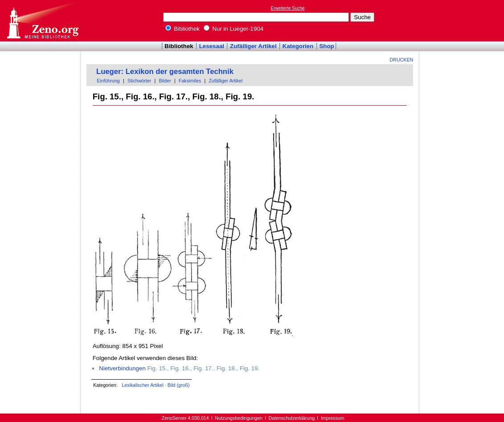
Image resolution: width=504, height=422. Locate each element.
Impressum (333, 418)
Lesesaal (212, 46)
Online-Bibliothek (42, 21)
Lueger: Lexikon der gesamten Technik (165, 72)
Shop (326, 46)
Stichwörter (139, 81)
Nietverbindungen (122, 368)
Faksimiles (190, 81)
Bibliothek (183, 29)
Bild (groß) (179, 385)
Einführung (108, 81)
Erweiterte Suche (288, 8)
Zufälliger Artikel (253, 46)
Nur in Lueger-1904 (234, 29)
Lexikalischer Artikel (143, 385)
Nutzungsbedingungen (239, 418)
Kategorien (298, 46)
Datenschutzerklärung (292, 418)
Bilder (165, 81)
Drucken (402, 60)
